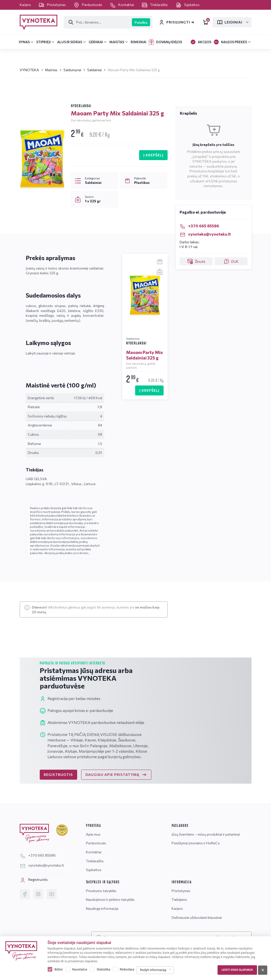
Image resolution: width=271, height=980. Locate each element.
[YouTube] (52, 894)
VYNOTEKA (29, 70)
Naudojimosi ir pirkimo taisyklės (110, 899)
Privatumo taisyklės (101, 891)
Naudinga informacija (102, 908)
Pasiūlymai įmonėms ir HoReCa (196, 843)
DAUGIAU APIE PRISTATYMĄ (116, 775)
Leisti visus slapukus (237, 970)
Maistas (51, 70)
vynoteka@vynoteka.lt (205, 234)
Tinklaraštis (155, 5)
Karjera (26, 5)
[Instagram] (38, 894)
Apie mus (93, 834)
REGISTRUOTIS (58, 775)
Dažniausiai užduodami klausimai (197, 917)
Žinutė (196, 261)
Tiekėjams (179, 899)
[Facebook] (25, 894)
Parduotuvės (88, 5)
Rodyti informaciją (153, 970)
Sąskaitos (188, 5)
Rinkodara (127, 969)
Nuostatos (80, 969)
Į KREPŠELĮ (153, 155)
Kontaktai (122, 5)
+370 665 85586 (199, 226)
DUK (231, 261)
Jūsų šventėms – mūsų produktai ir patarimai (206, 834)
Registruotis (34, 880)
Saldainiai (94, 70)
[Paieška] (98, 22)
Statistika (103, 969)
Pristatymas (52, 5)
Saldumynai (72, 70)
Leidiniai (230, 22)
